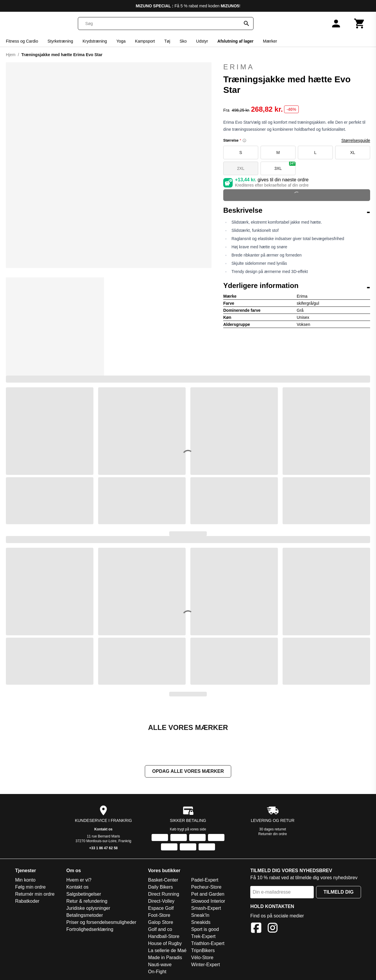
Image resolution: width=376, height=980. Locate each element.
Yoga (121, 41)
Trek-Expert (203, 936)
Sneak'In (200, 915)
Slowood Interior (208, 901)
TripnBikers (203, 950)
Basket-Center (163, 880)
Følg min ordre (30, 887)
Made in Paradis (165, 958)
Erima (297, 67)
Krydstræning (95, 41)
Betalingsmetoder (85, 915)
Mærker (270, 41)
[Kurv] (360, 24)
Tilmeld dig (338, 892)
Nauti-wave (160, 965)
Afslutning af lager (235, 41)
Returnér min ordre (35, 894)
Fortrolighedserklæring (90, 929)
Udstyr (202, 41)
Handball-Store (164, 936)
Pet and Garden (208, 894)
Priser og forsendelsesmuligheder (101, 922)
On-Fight (157, 972)
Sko (183, 41)
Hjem (11, 55)
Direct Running (164, 894)
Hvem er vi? (79, 880)
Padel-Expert (205, 880)
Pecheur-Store (206, 887)
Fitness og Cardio (22, 41)
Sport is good (205, 929)
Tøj (167, 41)
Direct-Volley (161, 901)
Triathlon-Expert (208, 943)
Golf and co (160, 929)
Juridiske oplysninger (88, 908)
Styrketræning (60, 41)
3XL (285, 166)
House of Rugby (165, 943)
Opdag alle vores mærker (188, 771)
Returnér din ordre (272, 834)
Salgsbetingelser (84, 894)
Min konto (25, 880)
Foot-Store (159, 915)
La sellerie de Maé (167, 950)
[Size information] (244, 140)
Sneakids (201, 922)
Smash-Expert (206, 908)
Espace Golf (161, 908)
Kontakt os (103, 829)
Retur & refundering (87, 901)
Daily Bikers (160, 887)
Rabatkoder (27, 901)
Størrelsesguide (356, 140)
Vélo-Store (202, 958)
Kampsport (145, 41)
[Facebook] (256, 929)
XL (353, 153)
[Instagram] (273, 929)
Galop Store (161, 922)
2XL (241, 168)
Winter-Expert (206, 965)
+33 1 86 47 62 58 (103, 848)
